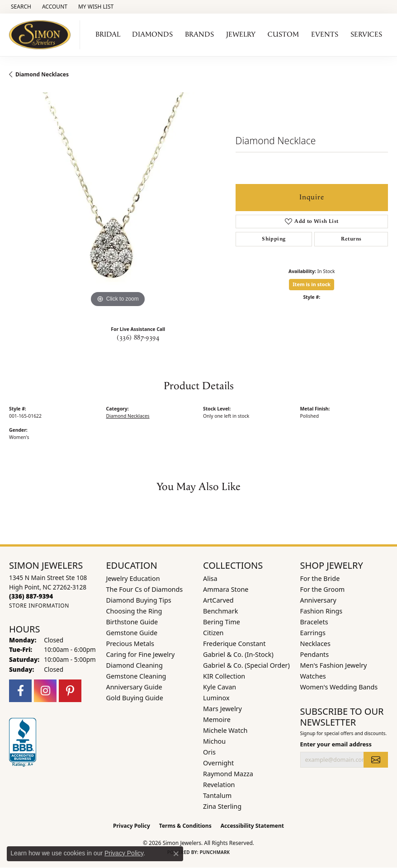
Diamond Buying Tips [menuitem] (139, 600)
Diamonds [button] (152, 35)
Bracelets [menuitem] (314, 622)
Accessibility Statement (252, 826)
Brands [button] (199, 35)
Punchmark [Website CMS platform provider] (215, 852)
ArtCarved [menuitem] (218, 600)
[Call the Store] (31, 596)
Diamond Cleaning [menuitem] (135, 665)
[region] (118, 201)
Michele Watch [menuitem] (225, 730)
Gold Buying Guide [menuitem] (135, 698)
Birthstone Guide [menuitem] (132, 622)
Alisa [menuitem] (210, 578)
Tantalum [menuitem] (217, 795)
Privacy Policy (132, 826)
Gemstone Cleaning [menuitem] (136, 676)
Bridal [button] (108, 35)
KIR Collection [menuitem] (224, 676)
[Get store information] (39, 606)
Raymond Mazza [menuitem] (228, 774)
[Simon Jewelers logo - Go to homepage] (42, 35)
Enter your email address (336, 744)
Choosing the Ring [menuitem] (134, 611)
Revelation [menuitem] (219, 785)
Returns (351, 239)
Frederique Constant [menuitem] (234, 644)
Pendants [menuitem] (315, 654)
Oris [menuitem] (209, 752)
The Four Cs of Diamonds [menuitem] (145, 589)
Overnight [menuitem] (218, 763)
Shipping (274, 239)
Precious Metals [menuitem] (130, 644)
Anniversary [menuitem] (318, 600)
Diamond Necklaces (42, 74)
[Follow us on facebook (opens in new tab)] (20, 691)
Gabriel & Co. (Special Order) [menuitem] (246, 665)
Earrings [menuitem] (313, 633)
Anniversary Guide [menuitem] (134, 687)
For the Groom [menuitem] (323, 589)
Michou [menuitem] (214, 741)
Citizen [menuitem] (213, 633)
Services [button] (366, 35)
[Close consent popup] (176, 854)
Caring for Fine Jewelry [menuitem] (141, 654)
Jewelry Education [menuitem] (133, 578)
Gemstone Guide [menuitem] (132, 633)
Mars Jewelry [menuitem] (222, 709)
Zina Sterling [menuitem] (222, 806)
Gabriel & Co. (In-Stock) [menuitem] (238, 654)
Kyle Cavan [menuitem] (220, 687)
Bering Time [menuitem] (222, 622)
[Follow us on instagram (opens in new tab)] (45, 691)
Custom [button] (283, 35)
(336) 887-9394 (138, 338)
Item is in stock (312, 284)
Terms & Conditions (185, 826)
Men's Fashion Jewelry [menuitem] (334, 665)
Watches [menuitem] (313, 676)
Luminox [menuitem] (216, 698)
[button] (20, 7)
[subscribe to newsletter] (376, 759)
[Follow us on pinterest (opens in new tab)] (70, 691)
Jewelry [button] (241, 35)
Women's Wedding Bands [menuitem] (339, 687)
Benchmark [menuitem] (220, 611)
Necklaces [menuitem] (315, 644)
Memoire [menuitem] (217, 719)
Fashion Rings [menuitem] (321, 611)
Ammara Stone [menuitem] (226, 589)
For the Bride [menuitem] (320, 578)
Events (325, 35)
